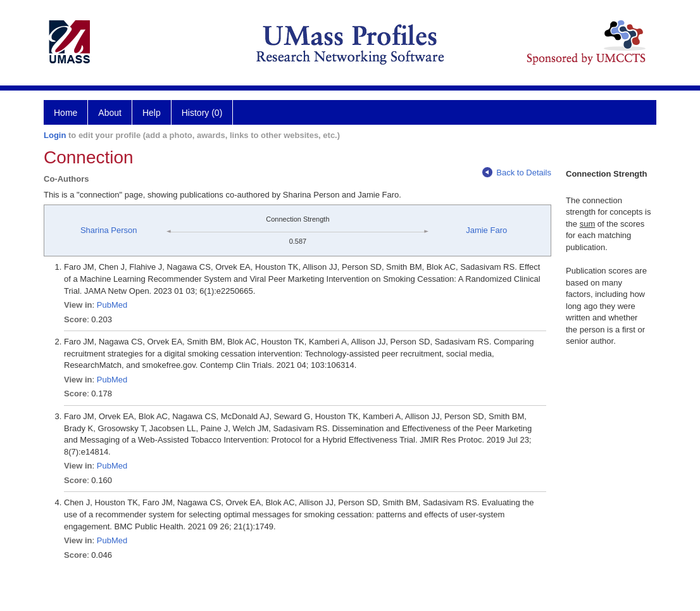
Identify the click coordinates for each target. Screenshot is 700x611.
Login (55, 135)
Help (152, 113)
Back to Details (517, 173)
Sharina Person (109, 230)
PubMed (112, 305)
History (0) (202, 113)
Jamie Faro (486, 230)
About (110, 113)
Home (66, 113)
